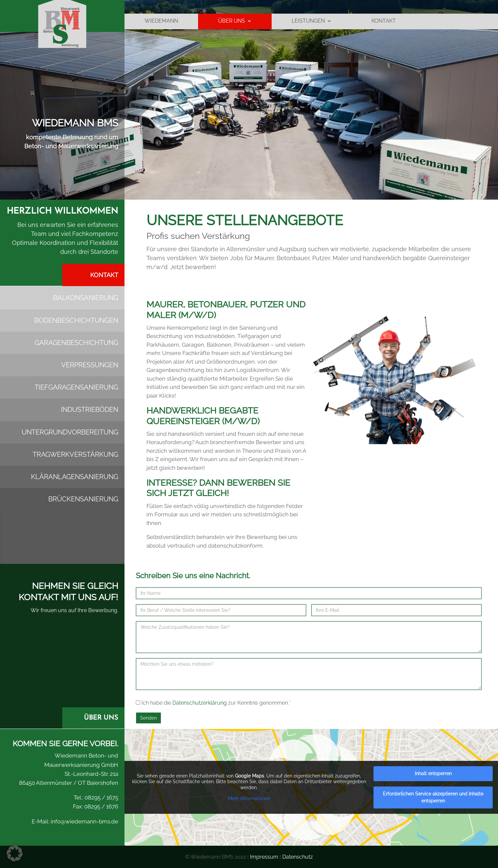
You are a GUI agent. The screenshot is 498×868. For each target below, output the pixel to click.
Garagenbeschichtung (76, 343)
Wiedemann (161, 23)
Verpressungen (90, 365)
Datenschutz (298, 857)
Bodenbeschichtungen (76, 320)
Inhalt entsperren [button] (433, 774)
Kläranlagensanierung (75, 477)
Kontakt (384, 23)
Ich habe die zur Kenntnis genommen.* (213, 703)
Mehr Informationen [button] (249, 798)
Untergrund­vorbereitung (70, 432)
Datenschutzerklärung (200, 703)
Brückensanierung (83, 499)
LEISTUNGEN (308, 23)
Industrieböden (90, 410)
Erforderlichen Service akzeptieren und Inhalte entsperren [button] (433, 797)
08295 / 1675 (101, 797)
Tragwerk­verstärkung (75, 454)
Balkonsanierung (86, 298)
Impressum (264, 857)
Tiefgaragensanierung (76, 387)
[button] (15, 853)
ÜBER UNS (232, 23)
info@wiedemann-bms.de (84, 821)
